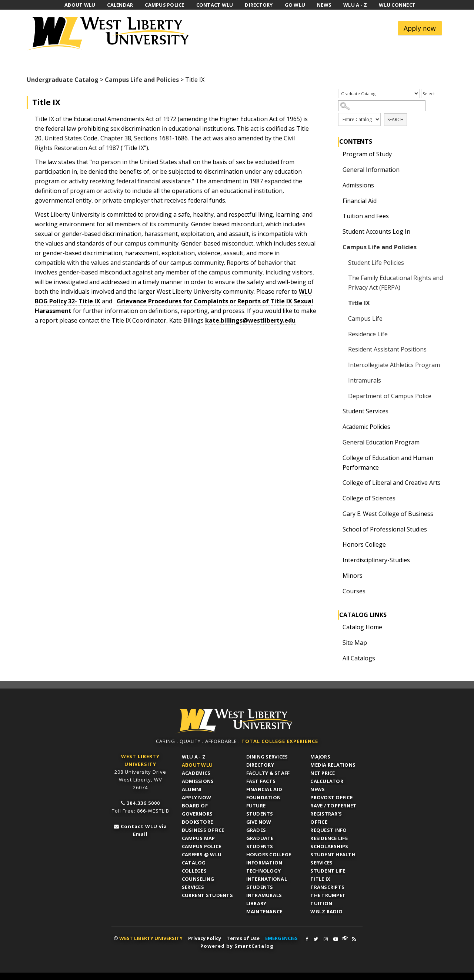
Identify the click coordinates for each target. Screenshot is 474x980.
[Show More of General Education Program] (337, 442)
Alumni (192, 789)
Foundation (264, 797)
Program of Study (367, 154)
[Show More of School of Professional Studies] (337, 529)
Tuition (321, 903)
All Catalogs (359, 658)
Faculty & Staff (268, 773)
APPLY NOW (196, 797)
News (318, 789)
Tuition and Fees (366, 216)
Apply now (420, 28)
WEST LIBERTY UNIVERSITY (151, 938)
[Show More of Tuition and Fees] (337, 216)
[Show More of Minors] (337, 576)
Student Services (365, 411)
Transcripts (327, 887)
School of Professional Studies (385, 529)
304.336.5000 (143, 803)
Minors (353, 576)
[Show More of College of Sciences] (337, 498)
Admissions (358, 185)
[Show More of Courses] (337, 591)
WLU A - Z (194, 757)
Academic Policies (366, 427)
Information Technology (264, 867)
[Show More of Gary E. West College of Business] (337, 514)
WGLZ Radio (326, 911)
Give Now (259, 822)
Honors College (364, 544)
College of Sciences (369, 498)
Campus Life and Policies (142, 80)
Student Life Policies (376, 263)
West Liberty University (110, 34)
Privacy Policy (205, 938)
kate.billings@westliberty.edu (250, 320)
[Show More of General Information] (337, 170)
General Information (371, 170)
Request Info (328, 830)
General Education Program (381, 442)
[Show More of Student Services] (337, 411)
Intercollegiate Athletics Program (394, 365)
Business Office (203, 830)
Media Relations (333, 765)
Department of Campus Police (390, 396)
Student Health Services (333, 859)
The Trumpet (328, 895)
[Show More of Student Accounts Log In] (337, 231)
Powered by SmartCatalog (237, 946)
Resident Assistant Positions (387, 349)
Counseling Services (198, 883)
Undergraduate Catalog (63, 80)
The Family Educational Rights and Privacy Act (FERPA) (395, 283)
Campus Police (201, 846)
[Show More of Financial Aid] (337, 201)
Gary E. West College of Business (388, 514)
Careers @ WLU (202, 854)
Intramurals (365, 380)
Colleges (194, 871)
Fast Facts (261, 781)
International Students (267, 883)
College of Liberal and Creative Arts (392, 483)
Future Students (260, 810)
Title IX (359, 303)
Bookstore (197, 822)
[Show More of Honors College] (337, 544)
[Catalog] (379, 94)
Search (395, 119)
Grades (256, 830)
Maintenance (264, 911)
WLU (234, 721)
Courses (354, 591)
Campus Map (198, 838)
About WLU (197, 765)
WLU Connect (345, 938)
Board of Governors (197, 810)
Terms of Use (243, 938)
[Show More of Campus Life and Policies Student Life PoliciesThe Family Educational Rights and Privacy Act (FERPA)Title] (337, 247)
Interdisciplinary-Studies (376, 560)
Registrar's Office (326, 818)
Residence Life (368, 334)
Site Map (355, 643)
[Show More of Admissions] (337, 185)
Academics (196, 773)
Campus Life (365, 319)
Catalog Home (362, 627)
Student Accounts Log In (376, 231)
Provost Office (331, 797)
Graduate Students (260, 842)
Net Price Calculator (327, 777)
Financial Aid (360, 201)
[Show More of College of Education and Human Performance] (337, 458)
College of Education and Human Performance (388, 463)
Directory (260, 765)
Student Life (328, 871)
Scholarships (329, 846)
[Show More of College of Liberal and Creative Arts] (337, 483)
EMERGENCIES (281, 938)
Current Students (207, 895)
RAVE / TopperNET (333, 806)
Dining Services (267, 757)
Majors (320, 757)
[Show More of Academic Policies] (337, 427)
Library (256, 903)
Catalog (194, 863)
